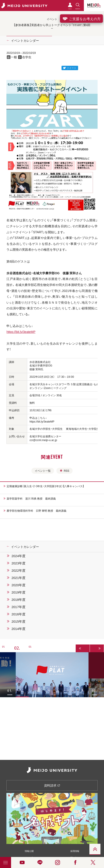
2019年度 (18, 592)
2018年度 (18, 599)
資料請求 (52, 785)
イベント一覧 (43, 471)
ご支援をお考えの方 (81, 19)
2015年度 (18, 621)
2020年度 (18, 585)
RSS (65, 471)
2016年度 (18, 614)
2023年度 (18, 563)
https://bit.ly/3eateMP (21, 332)
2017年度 (18, 607)
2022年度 (18, 570)
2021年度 (18, 578)
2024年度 (18, 556)
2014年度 (18, 629)
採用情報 (75, 851)
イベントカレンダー (25, 40)
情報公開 (29, 851)
